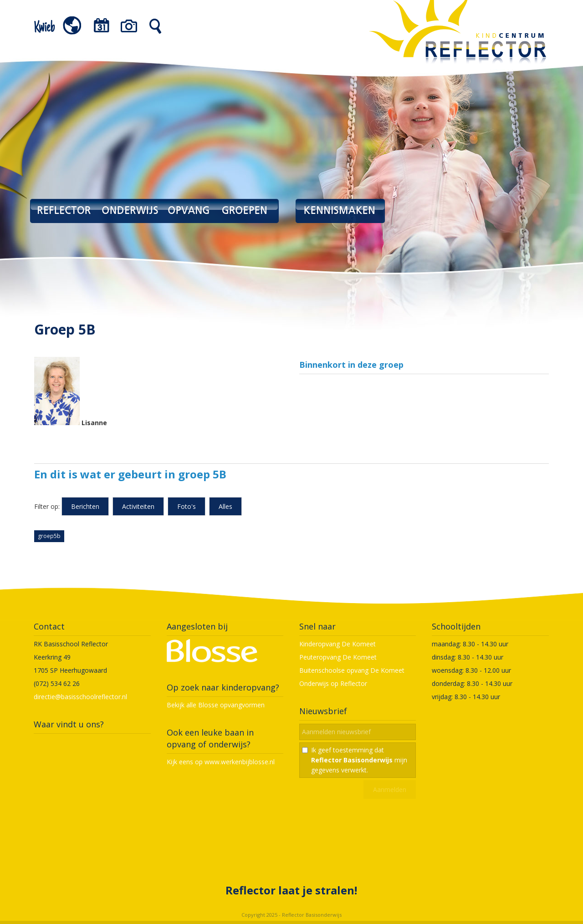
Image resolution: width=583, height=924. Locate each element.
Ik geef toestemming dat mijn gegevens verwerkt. (359, 760)
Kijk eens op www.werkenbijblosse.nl (221, 762)
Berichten (85, 506)
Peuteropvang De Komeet (338, 657)
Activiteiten (138, 506)
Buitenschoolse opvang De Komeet (352, 670)
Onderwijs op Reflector (333, 683)
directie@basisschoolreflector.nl (80, 697)
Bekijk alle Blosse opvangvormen (216, 705)
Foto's (187, 506)
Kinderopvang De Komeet (338, 644)
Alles (225, 506)
